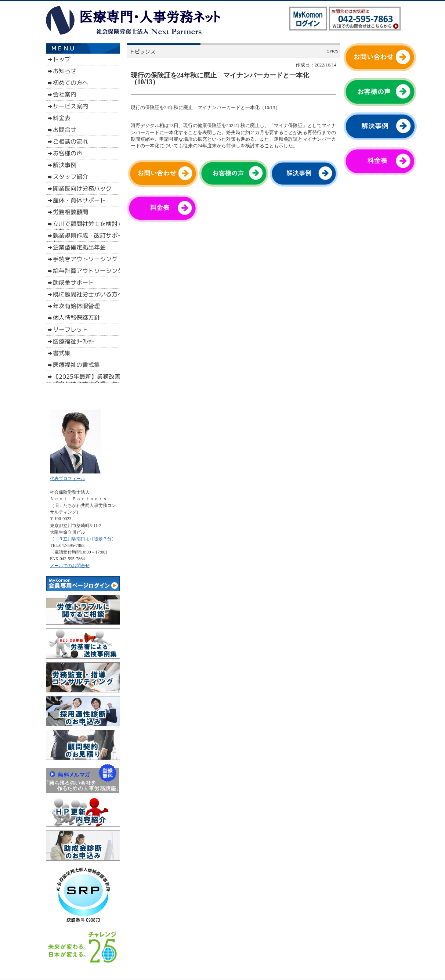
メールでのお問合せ (70, 566)
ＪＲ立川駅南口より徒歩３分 (83, 539)
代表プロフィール (68, 479)
